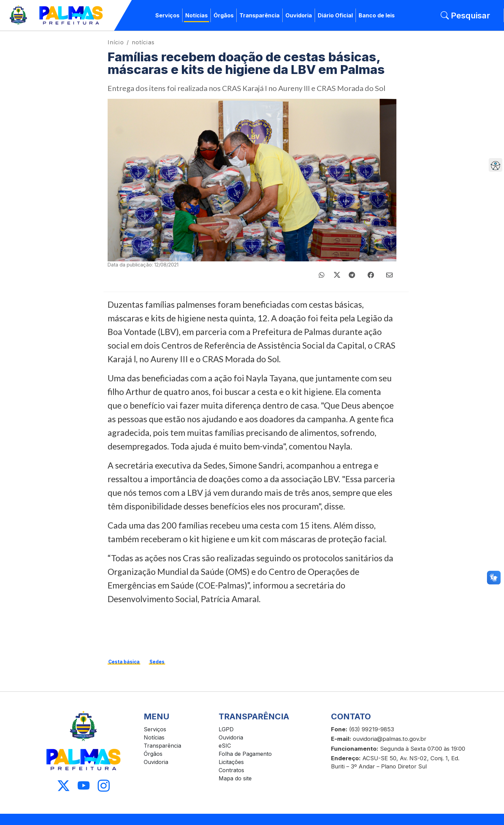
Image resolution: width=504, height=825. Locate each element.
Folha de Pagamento (245, 754)
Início (116, 42)
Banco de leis (377, 15)
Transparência (259, 15)
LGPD (226, 729)
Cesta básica (124, 662)
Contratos (231, 770)
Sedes (157, 662)
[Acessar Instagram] (104, 786)
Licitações (231, 762)
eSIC (225, 746)
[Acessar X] (64, 786)
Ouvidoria (299, 15)
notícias (143, 42)
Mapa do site (235, 778)
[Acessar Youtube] (84, 786)
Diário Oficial (335, 15)
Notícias (196, 15)
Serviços (167, 15)
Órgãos (224, 15)
